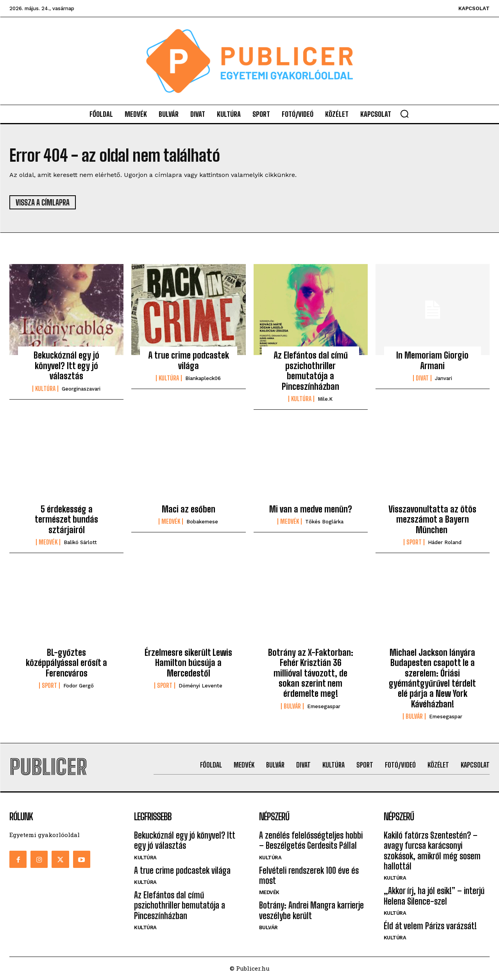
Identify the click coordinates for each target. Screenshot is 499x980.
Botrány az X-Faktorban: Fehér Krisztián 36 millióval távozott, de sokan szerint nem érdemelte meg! (311, 673)
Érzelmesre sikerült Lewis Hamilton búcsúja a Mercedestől (188, 663)
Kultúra (45, 389)
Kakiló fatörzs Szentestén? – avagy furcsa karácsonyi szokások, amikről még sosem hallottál (432, 851)
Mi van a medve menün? (311, 509)
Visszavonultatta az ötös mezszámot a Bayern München (432, 519)
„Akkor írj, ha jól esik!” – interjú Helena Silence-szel (434, 896)
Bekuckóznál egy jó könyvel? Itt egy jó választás (66, 366)
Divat (422, 378)
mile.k (325, 399)
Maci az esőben (189, 509)
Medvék (48, 542)
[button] (404, 114)
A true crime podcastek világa (189, 361)
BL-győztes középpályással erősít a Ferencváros (66, 663)
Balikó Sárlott (80, 542)
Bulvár (292, 706)
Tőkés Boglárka (324, 522)
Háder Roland (445, 542)
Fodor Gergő (79, 686)
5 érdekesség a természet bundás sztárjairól (66, 519)
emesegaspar (324, 706)
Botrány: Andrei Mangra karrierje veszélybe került (311, 911)
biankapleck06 (203, 379)
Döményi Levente (200, 686)
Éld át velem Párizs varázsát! (430, 926)
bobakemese (202, 522)
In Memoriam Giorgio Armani (432, 361)
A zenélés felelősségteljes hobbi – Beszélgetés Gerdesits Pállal (311, 840)
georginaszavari (81, 389)
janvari (444, 379)
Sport (414, 542)
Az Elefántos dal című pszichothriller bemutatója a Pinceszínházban (311, 371)
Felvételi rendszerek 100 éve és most (309, 876)
